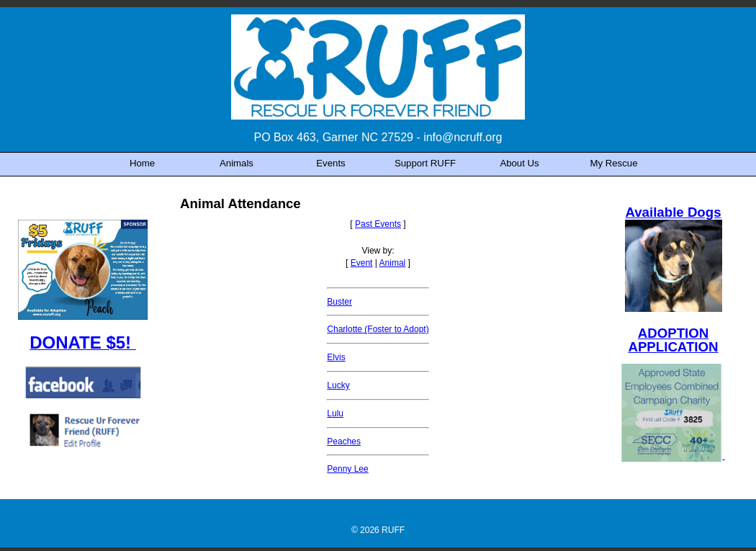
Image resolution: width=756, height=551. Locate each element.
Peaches (344, 442)
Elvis (336, 357)
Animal (393, 263)
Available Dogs (673, 212)
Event (362, 263)
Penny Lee (347, 469)
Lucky (338, 385)
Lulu (335, 413)
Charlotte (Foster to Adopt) (378, 329)
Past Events (378, 224)
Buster (339, 302)
